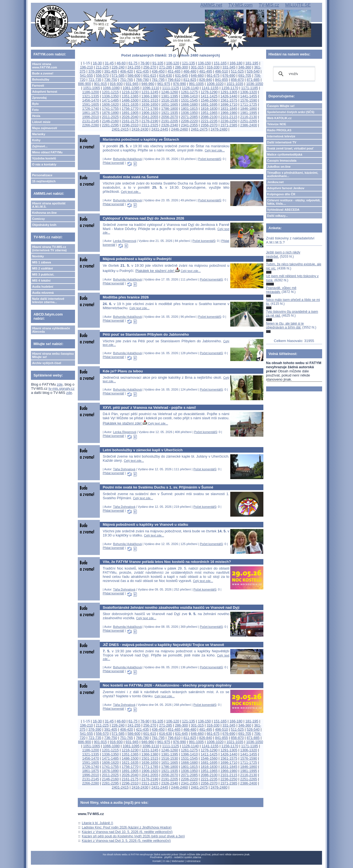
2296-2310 (130, 125)
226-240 (118, 67)
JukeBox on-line (279, 167)
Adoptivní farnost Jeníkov (286, 188)
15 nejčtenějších (44, 181)
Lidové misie (41, 122)
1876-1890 (110, 113)
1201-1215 (110, 92)
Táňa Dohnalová (124, 469)
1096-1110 (151, 88)
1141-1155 (210, 88)
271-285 (166, 67)
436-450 (158, 71)
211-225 (102, 67)
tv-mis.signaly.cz (61, 388)
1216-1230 (130, 92)
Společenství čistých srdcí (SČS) (291, 112)
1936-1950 (189, 113)
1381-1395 (169, 96)
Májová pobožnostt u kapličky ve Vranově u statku (145, 524)
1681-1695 (209, 104)
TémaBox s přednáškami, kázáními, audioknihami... (293, 174)
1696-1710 (229, 104)
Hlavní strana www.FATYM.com (44, 66)
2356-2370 (209, 125)
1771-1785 (150, 109)
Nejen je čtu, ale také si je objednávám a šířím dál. (285, 325)
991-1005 (196, 84)
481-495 (206, 71)
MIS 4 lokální (41, 281)
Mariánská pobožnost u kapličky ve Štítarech (141, 139)
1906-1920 (150, 113)
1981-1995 (249, 113)
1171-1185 (249, 88)
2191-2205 (169, 121)
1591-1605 (91, 104)
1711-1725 (249, 104)
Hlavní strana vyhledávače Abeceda (51, 330)
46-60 (121, 63)
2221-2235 (209, 121)
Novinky (38, 256)
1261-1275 (189, 92)
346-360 (245, 67)
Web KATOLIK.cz (280, 118)
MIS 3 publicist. (43, 274)
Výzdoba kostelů (44, 158)
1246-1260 (169, 92)
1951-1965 (209, 113)
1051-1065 (91, 88)
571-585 (118, 75)
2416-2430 (140, 129)
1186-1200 (91, 92)
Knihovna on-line (44, 213)
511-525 (237, 71)
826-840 (206, 80)
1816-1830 (209, 109)
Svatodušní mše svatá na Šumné (130, 177)
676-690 (229, 75)
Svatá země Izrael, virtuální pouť (291, 148)
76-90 (145, 63)
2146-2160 (110, 121)
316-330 (213, 67)
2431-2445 (160, 129)
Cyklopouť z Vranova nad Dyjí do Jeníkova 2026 (143, 218)
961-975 (164, 84)
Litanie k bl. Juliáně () (97, 823)
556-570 (102, 75)
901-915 (100, 84)
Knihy (36, 140)
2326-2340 (169, 125)
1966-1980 (229, 113)
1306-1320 (249, 92)
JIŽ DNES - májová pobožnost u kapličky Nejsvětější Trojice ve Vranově (163, 645)
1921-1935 (169, 113)
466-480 (190, 71)
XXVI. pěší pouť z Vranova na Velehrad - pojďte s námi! (149, 408)
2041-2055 (150, 117)
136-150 (204, 63)
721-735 (95, 80)
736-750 (111, 80)
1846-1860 (249, 109)
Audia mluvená (43, 293)
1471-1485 (110, 100)
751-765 (126, 80)
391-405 (111, 71)
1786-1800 (169, 109)
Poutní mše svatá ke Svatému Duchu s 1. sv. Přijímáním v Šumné (158, 487)
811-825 (190, 80)
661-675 (213, 75)
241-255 (134, 67)
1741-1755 (110, 109)
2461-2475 (199, 129)
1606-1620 (110, 104)
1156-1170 (230, 88)
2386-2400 (249, 125)
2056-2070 (169, 117)
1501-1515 (150, 100)
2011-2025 (110, 117)
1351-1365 (130, 96)
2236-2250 (229, 121)
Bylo (35, 104)
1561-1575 (229, 100)
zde (60, 384)
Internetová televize (281, 136)
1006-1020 (215, 84)
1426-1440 (229, 96)
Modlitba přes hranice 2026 (126, 297)
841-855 (222, 80)
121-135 (188, 63)
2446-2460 (179, 129)
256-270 (150, 67)
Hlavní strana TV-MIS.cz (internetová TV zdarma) (49, 249)
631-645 (181, 75)
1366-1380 (150, 96)
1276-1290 (209, 92)
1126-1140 (190, 88)
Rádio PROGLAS (279, 130)
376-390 (95, 71)
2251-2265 (249, 121)
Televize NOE (277, 124)
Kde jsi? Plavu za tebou (123, 371)
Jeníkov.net (276, 182)
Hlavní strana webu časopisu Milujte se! (53, 355)
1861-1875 (91, 113)
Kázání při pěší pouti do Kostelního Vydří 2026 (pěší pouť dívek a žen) (133, 836)
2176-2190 (150, 121)
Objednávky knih (44, 225)
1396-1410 (189, 96)
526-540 (253, 71)
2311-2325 (150, 125)
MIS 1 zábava (41, 262)
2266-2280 (91, 125)
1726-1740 (91, 109)
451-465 (174, 71)
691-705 (245, 75)
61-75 (133, 63)
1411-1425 (209, 96)
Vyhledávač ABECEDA (283, 210)
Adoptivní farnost (45, 92)
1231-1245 (150, 92)
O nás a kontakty (44, 164)
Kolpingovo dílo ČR (281, 194)
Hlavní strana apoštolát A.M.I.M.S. (49, 205)
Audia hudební (42, 287)
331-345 (229, 67)
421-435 (142, 71)
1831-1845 (229, 109)
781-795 (158, 80)
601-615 (150, 75)
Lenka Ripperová (125, 241)
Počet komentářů (210, 159)
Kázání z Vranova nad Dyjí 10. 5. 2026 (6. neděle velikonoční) (127, 832)
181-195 (252, 63)
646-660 (197, 75)
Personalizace (42, 175)
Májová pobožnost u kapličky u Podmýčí (137, 259)
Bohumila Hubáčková (127, 159)
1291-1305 (229, 92)
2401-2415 (120, 129)
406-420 (126, 71)
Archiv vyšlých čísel (46, 363)
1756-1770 (130, 109)
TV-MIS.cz (269, 5)
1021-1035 (235, 84)
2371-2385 (229, 125)
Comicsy (38, 219)
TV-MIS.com (240, 5)
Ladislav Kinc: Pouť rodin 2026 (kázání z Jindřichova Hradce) (127, 827)
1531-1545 (189, 100)
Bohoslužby (41, 79)
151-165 (220, 63)
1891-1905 (130, 113)
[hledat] (293, 74)
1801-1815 (189, 109)
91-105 (158, 63)
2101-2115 (229, 117)
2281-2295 (110, 125)
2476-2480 (219, 129)
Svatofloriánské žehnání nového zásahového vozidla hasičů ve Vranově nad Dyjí (171, 607)
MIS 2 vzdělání (42, 268)
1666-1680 (189, 104)
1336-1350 (110, 96)
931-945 (132, 84)
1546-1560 (209, 100)
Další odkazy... (278, 216)
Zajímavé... (40, 146)
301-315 (197, 67)
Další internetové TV (282, 142)
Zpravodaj (39, 98)
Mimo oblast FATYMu (47, 152)
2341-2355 (189, 125)
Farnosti (38, 86)
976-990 (180, 84)
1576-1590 (249, 100)
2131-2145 (91, 121)
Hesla (36, 116)
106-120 (173, 63)
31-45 (109, 63)
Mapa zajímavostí (44, 128)
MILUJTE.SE (298, 5)
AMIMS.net (211, 5)
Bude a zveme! (43, 73)
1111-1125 (171, 88)
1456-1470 (91, 100)
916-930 (116, 84)
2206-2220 (189, 121)
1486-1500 (130, 100)
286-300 (181, 67)
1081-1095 (131, 88)
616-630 (166, 75)
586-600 (134, 75)
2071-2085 (189, 117)
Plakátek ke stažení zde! (158, 271)
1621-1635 (130, 104)
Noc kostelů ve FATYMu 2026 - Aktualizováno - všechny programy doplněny (167, 685)
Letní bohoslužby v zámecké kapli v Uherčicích (143, 450)
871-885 (253, 80)
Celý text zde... (215, 150)
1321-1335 (91, 96)
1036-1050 (255, 84)
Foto (35, 110)
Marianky (39, 134)
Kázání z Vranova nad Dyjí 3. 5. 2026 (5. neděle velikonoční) (126, 841)
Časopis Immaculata (282, 161)
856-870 (237, 80)
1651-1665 (169, 104)
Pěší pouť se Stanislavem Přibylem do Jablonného (146, 334)
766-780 (142, 80)
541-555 (86, 75)
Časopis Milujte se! (281, 106)
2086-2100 (209, 117)
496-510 (222, 71)
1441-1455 (249, 96)
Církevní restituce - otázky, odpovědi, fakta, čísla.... (294, 202)
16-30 (97, 63)
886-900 (85, 84)
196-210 (86, 67)
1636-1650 (150, 104)
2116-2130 (249, 117)
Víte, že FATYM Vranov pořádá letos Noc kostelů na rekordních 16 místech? (167, 562)
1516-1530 (169, 100)
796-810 (174, 80)
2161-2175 (130, 121)
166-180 (236, 63)
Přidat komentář (113, 163)
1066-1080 (111, 88)
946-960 (148, 84)
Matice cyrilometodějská (285, 154)
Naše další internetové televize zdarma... (48, 300)
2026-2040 (130, 117)
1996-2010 (91, 117)
